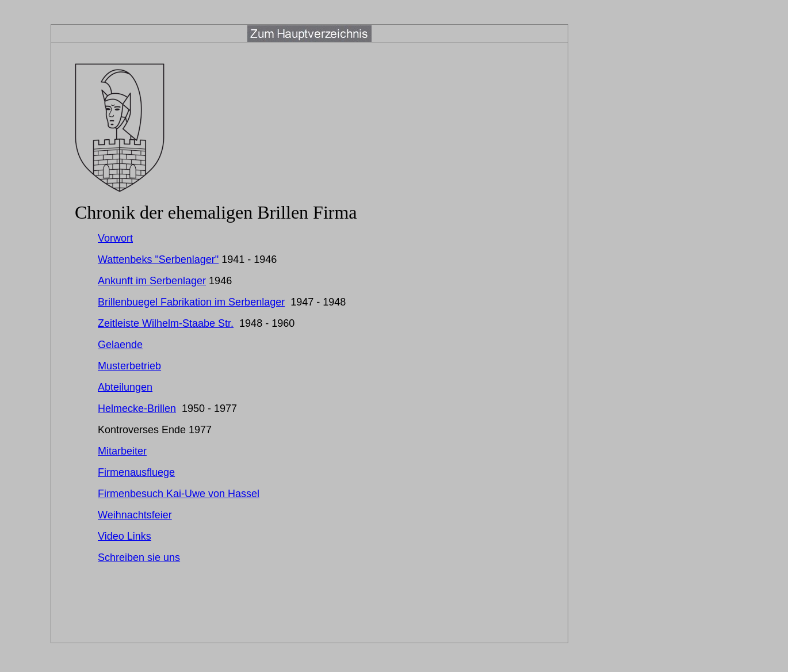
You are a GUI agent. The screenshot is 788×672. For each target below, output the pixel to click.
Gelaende (120, 345)
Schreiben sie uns (139, 558)
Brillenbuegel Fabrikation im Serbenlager (191, 302)
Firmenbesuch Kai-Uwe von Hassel (179, 494)
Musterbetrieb (129, 366)
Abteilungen (125, 387)
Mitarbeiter (122, 451)
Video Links (125, 536)
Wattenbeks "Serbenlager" (158, 259)
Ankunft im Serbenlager (152, 281)
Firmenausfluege (136, 472)
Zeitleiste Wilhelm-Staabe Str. (166, 323)
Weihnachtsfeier (135, 515)
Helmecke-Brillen (137, 408)
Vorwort (115, 238)
